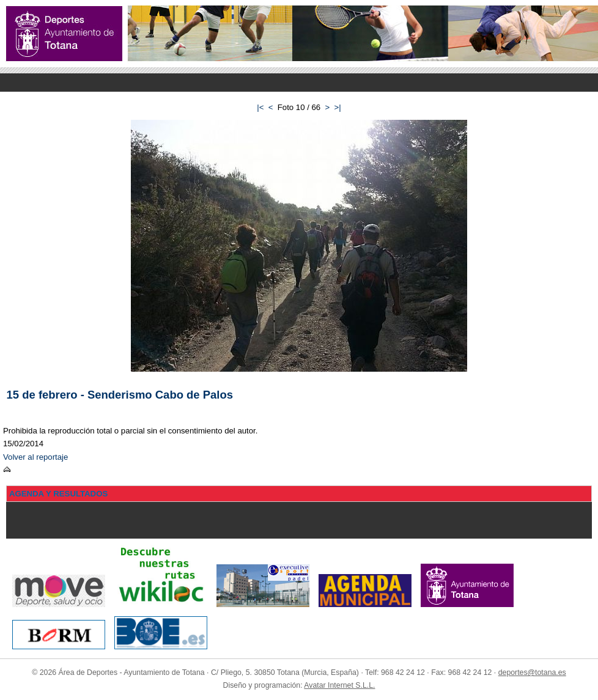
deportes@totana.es (532, 672)
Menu (299, 83)
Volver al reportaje (35, 457)
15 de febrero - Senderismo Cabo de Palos (120, 395)
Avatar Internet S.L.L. (339, 685)
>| (338, 107)
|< (260, 107)
